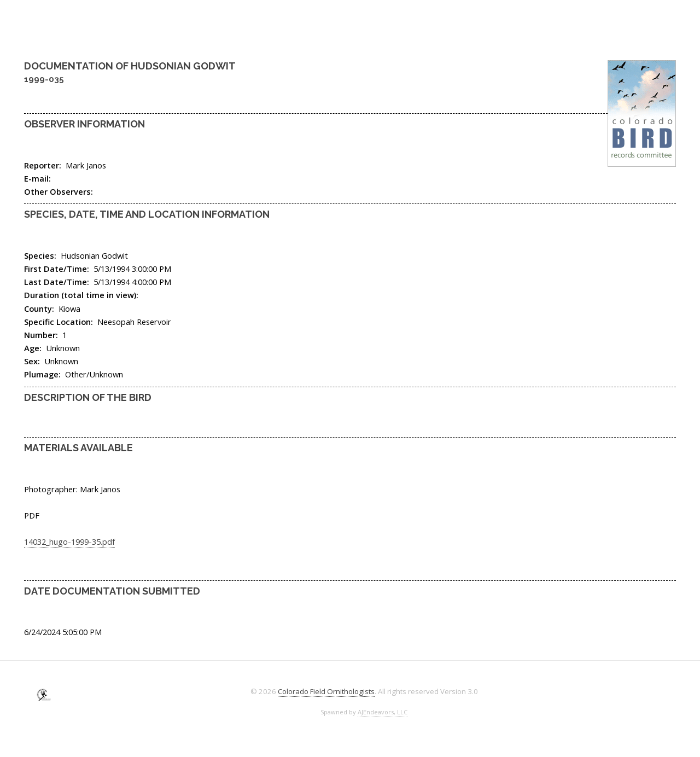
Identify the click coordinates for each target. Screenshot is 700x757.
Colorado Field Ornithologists (326, 691)
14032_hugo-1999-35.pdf (69, 541)
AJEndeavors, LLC (383, 712)
